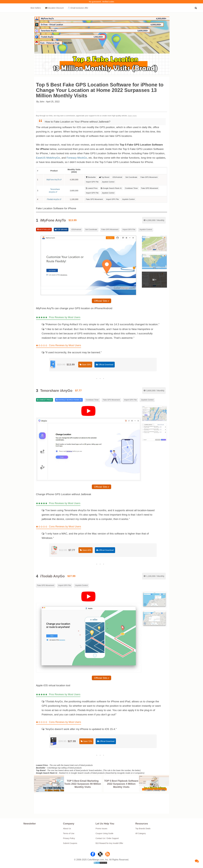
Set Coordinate (131, 177)
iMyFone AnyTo (53, 180)
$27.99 (71, 576)
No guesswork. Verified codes (101, 2)
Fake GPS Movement (149, 177)
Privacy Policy (69, 838)
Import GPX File (92, 182)
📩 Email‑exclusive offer (78, 8)
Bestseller (91, 177)
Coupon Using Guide (104, 833)
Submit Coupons (70, 843)
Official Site (101, 301)
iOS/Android (117, 177)
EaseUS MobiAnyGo (48, 158)
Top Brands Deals (143, 829)
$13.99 (73, 220)
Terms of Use (69, 833)
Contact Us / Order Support (107, 838)
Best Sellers (36, 8)
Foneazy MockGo (77, 158)
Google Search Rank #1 (111, 188)
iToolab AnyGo (53, 199)
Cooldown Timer (131, 188)
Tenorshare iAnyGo (54, 191)
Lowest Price (92, 188)
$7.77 (78, 391)
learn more (132, 116)
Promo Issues (101, 829)
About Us (67, 829)
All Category (140, 833)
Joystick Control (108, 182)
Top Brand (104, 177)
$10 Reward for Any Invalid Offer (109, 843)
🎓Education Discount (54, 8)
